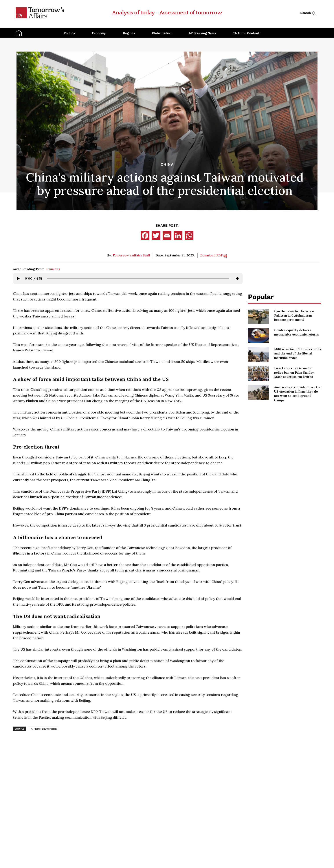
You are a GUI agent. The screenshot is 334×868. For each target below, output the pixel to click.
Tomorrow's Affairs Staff (131, 255)
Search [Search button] (308, 13)
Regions (129, 33)
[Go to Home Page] (40, 13)
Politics (69, 33)
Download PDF (214, 255)
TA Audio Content (246, 33)
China (167, 164)
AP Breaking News (202, 33)
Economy (99, 33)
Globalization (162, 33)
